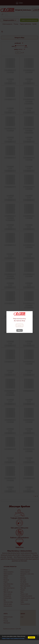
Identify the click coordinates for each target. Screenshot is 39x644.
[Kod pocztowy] (20, 325)
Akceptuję (31, 637)
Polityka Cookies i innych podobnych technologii (13, 638)
